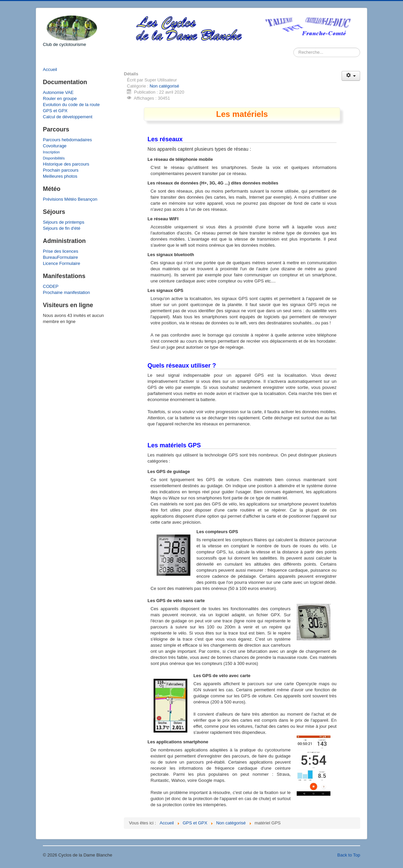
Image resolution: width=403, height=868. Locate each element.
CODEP (51, 286)
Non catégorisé (164, 86)
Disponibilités (54, 158)
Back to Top (349, 855)
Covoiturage (55, 146)
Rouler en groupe (60, 98)
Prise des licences (61, 251)
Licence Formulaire (62, 263)
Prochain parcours (61, 170)
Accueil (50, 69)
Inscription (51, 152)
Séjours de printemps (64, 222)
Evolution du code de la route (71, 105)
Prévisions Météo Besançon (70, 199)
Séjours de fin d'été (62, 228)
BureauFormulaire (60, 257)
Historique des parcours (66, 164)
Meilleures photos (60, 176)
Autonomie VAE (58, 92)
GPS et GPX (55, 111)
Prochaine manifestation (66, 292)
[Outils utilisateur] (351, 76)
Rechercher (293, 48)
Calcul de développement (68, 117)
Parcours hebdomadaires (67, 140)
